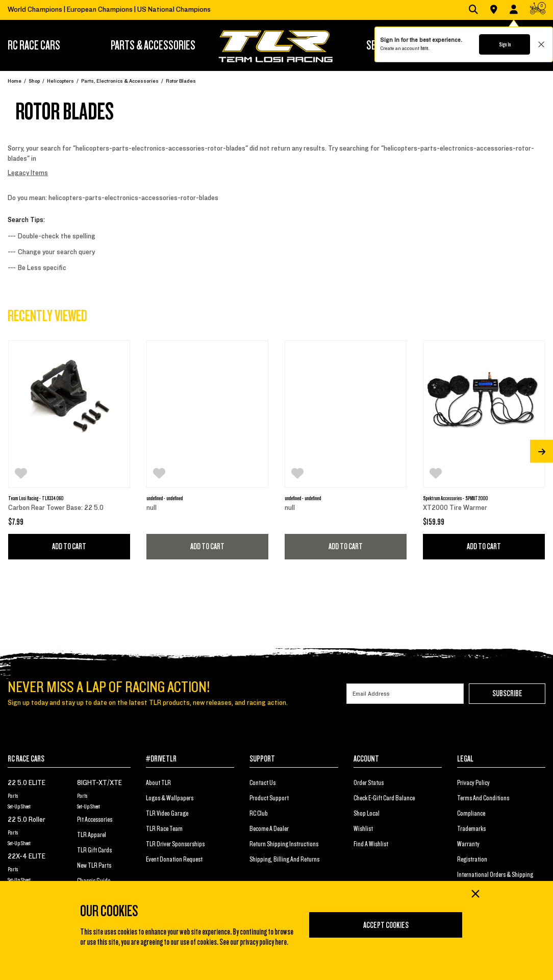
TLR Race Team (164, 829)
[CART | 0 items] (538, 10)
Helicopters (60, 81)
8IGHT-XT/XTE (99, 783)
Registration (472, 860)
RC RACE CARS (26, 759)
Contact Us (262, 783)
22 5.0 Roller (27, 820)
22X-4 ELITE (27, 856)
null (152, 508)
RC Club (259, 814)
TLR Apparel (92, 835)
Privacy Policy (473, 783)
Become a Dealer (269, 829)
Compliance (471, 814)
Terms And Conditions (483, 798)
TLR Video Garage (167, 814)
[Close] (475, 895)
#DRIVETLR (161, 759)
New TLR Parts (94, 866)
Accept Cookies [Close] (386, 925)
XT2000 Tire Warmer (455, 508)
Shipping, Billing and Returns (284, 860)
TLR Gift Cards (94, 850)
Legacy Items (28, 173)
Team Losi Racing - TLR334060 (36, 498)
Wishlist (363, 829)
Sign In (505, 44)
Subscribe (507, 694)
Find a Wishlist (371, 844)
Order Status (369, 783)
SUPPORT (262, 759)
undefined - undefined (165, 498)
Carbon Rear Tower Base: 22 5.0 (56, 508)
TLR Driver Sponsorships (175, 844)
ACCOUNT (366, 759)
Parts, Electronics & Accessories (120, 81)
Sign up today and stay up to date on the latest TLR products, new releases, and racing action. (148, 703)
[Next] (542, 451)
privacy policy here (263, 942)
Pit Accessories (95, 820)
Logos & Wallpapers (170, 798)
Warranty (468, 844)
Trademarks (471, 829)
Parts (13, 796)
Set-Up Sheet (19, 806)
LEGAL (465, 759)
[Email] (405, 694)
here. (425, 48)
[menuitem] (49, 45)
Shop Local (367, 814)
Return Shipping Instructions (284, 844)
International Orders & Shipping (495, 875)
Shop (34, 81)
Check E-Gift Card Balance (384, 798)
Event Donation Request (174, 860)
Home (15, 81)
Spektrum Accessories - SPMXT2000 (455, 498)
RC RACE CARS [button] (34, 45)
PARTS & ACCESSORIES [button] (153, 45)
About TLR (158, 783)
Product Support (269, 798)
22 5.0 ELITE (27, 783)
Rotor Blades (181, 81)
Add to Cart (69, 547)
